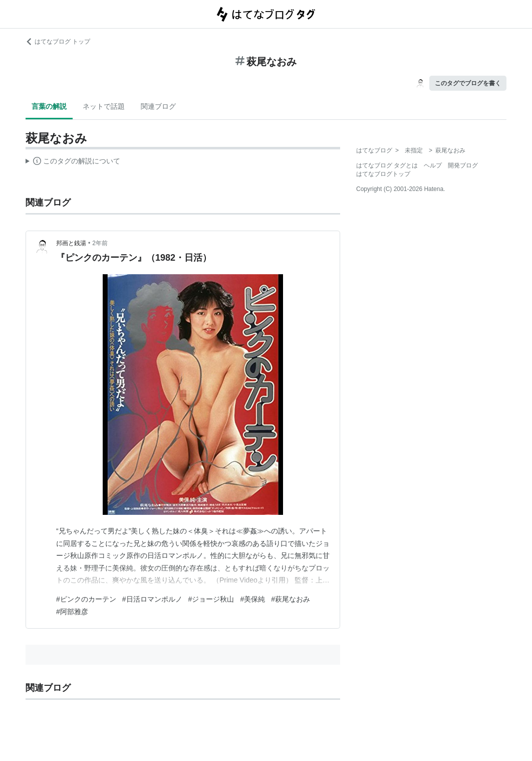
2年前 (100, 243)
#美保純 (252, 599)
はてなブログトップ (383, 174)
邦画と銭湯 (71, 243)
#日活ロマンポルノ (152, 599)
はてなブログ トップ (58, 42)
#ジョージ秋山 (211, 599)
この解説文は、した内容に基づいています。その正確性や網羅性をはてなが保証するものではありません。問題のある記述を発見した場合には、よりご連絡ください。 (73, 162)
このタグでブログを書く (468, 83)
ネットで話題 (104, 106)
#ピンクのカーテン (86, 599)
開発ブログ (463, 165)
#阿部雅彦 (72, 612)
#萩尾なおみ (291, 599)
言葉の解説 (49, 106)
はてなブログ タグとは (387, 165)
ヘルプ (433, 165)
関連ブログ (158, 106)
